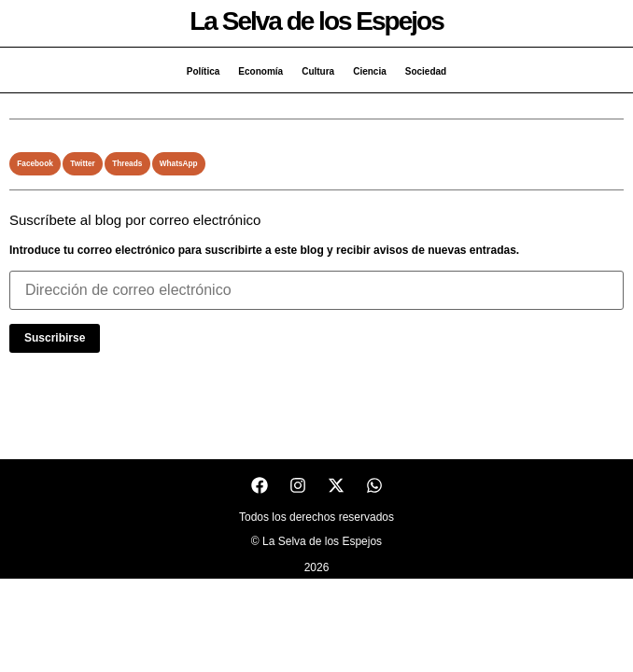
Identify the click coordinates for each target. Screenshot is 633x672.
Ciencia (370, 71)
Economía (260, 71)
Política (204, 71)
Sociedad (426, 71)
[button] (35, 164)
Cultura (318, 71)
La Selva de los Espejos (316, 21)
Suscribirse (55, 338)
